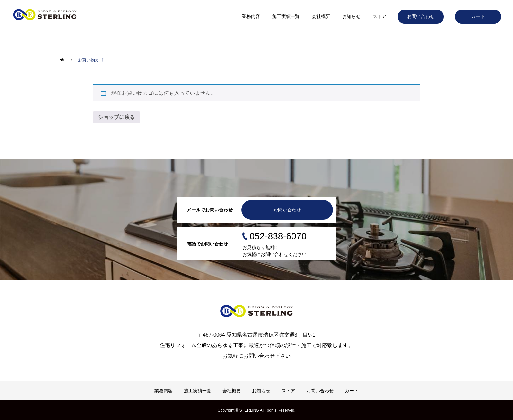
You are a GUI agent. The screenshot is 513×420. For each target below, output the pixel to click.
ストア (380, 16)
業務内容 (251, 16)
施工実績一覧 (286, 16)
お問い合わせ (421, 16)
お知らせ (351, 16)
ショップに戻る (116, 117)
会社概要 (321, 16)
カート (478, 16)
